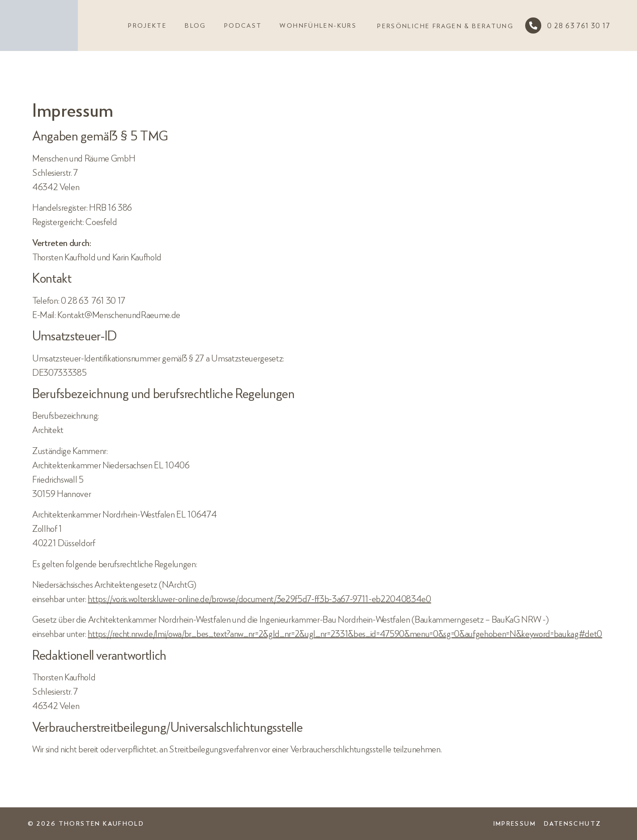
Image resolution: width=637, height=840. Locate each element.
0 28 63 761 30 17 (579, 25)
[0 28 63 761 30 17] (533, 25)
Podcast (243, 25)
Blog (195, 25)
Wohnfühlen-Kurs (318, 25)
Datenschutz (573, 823)
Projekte (147, 25)
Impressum (515, 823)
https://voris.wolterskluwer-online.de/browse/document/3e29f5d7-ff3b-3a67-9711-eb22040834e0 (259, 598)
